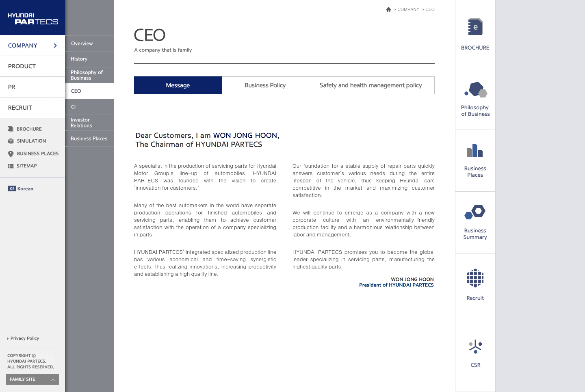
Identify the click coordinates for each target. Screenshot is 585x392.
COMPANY (408, 9)
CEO (430, 9)
